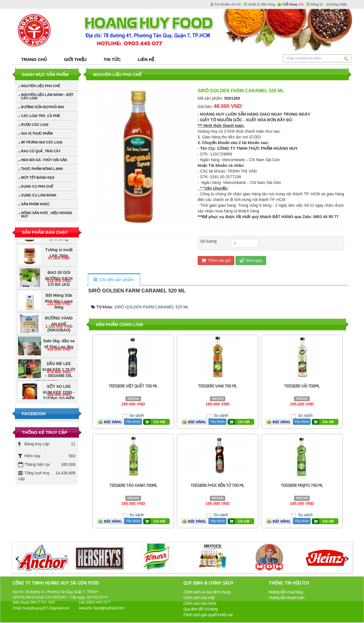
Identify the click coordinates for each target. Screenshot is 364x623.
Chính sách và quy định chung (207, 592)
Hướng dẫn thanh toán (287, 597)
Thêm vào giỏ (216, 260)
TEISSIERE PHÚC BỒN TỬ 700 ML (217, 485)
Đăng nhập (339, 4)
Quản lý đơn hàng (262, 4)
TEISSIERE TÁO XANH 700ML (133, 485)
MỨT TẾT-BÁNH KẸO (38, 178)
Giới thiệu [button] (75, 59)
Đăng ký (317, 4)
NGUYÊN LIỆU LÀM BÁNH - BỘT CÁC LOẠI (47, 97)
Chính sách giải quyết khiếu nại (208, 614)
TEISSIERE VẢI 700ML (302, 386)
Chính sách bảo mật (199, 597)
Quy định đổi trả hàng (201, 609)
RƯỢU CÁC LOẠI (35, 125)
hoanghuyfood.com (109, 607)
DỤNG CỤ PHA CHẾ (37, 187)
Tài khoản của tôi (228, 4)
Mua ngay (251, 260)
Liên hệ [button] (146, 59)
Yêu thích (133, 422)
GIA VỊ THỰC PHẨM (37, 134)
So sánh (136, 415)
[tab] (114, 280)
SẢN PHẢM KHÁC (35, 204)
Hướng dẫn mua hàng (286, 592)
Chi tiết (159, 422)
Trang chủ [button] (34, 59)
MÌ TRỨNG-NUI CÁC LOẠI (42, 142)
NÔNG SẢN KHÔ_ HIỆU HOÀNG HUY (47, 215)
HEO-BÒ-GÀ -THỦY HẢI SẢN (44, 160)
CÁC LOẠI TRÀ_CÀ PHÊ (41, 116)
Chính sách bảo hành (200, 603)
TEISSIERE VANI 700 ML (217, 386)
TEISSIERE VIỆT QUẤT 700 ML (133, 386)
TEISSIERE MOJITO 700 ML (302, 485)
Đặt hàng (113, 422)
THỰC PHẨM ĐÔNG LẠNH (42, 169)
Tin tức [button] (112, 59)
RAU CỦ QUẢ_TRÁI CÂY (41, 151)
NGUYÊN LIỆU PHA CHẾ (41, 86)
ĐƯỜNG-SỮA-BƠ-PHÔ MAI (43, 107)
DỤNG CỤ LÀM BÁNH (39, 195)
